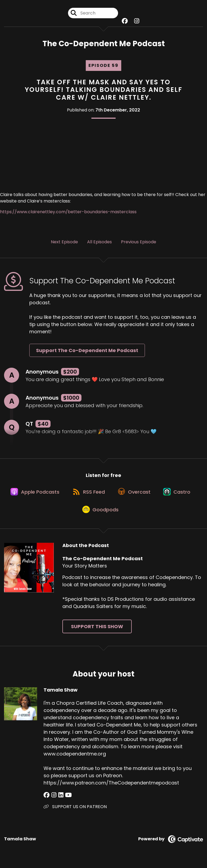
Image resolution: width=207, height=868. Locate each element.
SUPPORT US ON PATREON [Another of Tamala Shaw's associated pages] (75, 811)
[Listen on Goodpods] (101, 513)
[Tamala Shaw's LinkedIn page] (59, 799)
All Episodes (99, 242)
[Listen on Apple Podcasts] (33, 494)
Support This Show (97, 630)
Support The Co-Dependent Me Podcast (87, 351)
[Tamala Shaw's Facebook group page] (47, 799)
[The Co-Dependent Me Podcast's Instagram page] (137, 21)
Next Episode (64, 242)
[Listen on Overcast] (135, 494)
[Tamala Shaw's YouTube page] (66, 799)
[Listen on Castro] (180, 494)
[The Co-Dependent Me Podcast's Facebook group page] (125, 21)
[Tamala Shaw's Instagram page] (53, 799)
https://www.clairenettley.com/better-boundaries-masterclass (68, 212)
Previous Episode (139, 242)
